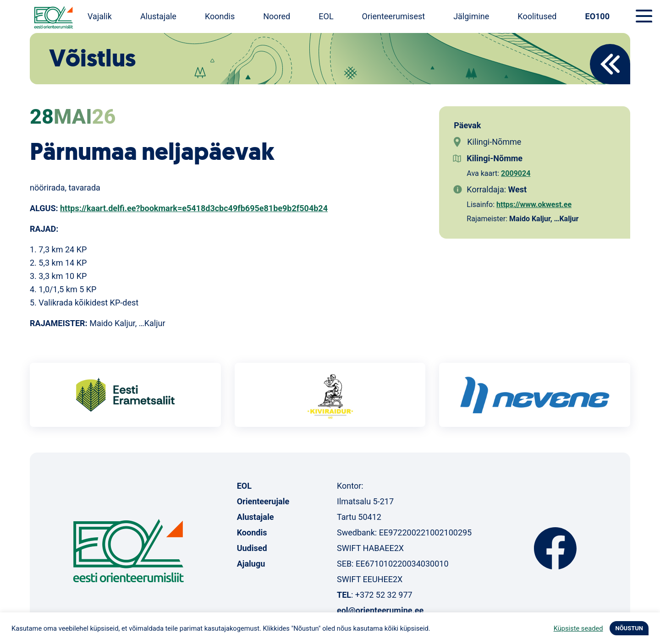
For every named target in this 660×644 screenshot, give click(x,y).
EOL (326, 16)
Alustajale (158, 16)
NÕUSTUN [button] (629, 628)
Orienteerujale (263, 501)
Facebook (555, 548)
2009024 (516, 173)
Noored (277, 16)
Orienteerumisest (394, 16)
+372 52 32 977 (384, 595)
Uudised (252, 548)
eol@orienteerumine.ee (380, 610)
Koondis (220, 16)
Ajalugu (251, 564)
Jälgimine (471, 16)
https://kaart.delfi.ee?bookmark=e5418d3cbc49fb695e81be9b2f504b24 (194, 208)
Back (610, 64)
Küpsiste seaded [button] (578, 628)
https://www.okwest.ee (534, 205)
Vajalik (100, 16)
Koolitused (537, 16)
